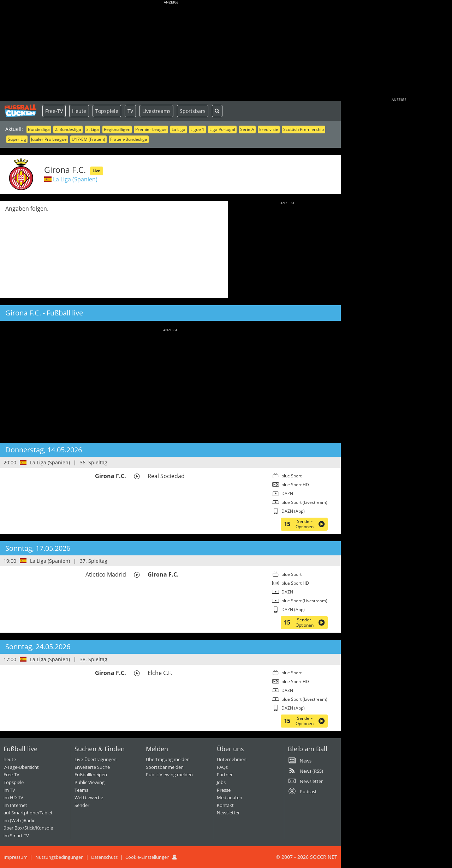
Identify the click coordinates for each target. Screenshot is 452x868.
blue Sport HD (295, 485)
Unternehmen (232, 759)
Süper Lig (17, 139)
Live (96, 171)
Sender (82, 805)
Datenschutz (104, 857)
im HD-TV (13, 797)
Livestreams (156, 111)
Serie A (247, 129)
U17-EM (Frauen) (88, 139)
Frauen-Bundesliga (129, 139)
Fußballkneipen (91, 774)
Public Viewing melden (169, 774)
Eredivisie (269, 129)
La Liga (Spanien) (75, 179)
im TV (9, 790)
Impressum (16, 857)
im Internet (15, 805)
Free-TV (54, 111)
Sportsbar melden (165, 767)
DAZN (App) (293, 511)
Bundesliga (39, 129)
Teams (81, 790)
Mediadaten (230, 797)
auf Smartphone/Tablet (28, 813)
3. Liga (93, 129)
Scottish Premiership (304, 129)
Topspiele (107, 111)
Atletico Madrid (106, 574)
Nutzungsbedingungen (60, 857)
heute (10, 759)
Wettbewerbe (89, 797)
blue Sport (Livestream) (304, 502)
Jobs (221, 782)
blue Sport (292, 476)
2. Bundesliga (68, 129)
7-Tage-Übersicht (21, 767)
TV (130, 111)
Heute (79, 111)
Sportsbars (193, 111)
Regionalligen (117, 129)
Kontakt (225, 805)
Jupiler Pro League (49, 139)
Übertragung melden (168, 759)
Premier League (151, 129)
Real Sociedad (166, 476)
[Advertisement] (171, 51)
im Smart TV (16, 836)
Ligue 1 (197, 129)
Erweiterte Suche (92, 767)
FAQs (222, 767)
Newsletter (228, 813)
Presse (224, 790)
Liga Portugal (222, 129)
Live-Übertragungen (96, 759)
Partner (225, 774)
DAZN (287, 493)
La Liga (179, 129)
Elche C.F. (160, 673)
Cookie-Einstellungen (147, 857)
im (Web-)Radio (20, 820)
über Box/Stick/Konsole (28, 828)
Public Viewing (90, 782)
